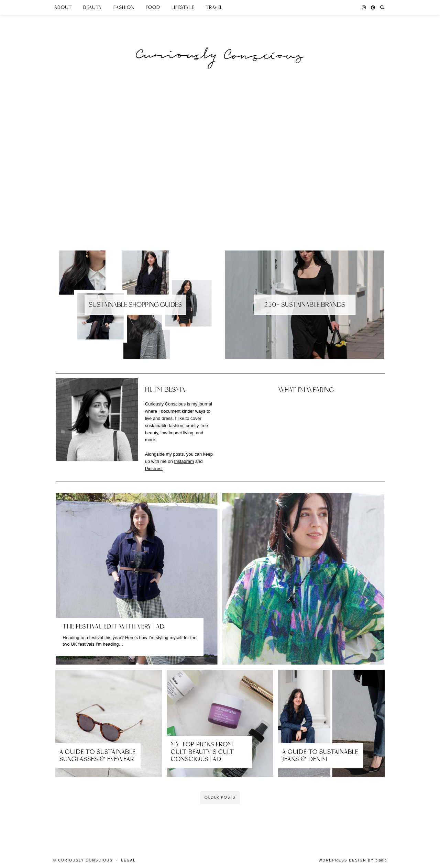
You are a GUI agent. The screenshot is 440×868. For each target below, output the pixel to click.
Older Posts (220, 797)
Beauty (93, 7)
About (63, 7)
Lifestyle (183, 7)
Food (153, 7)
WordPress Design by (353, 860)
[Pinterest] (373, 8)
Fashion (124, 7)
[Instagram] (364, 8)
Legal (128, 860)
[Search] (382, 8)
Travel (214, 7)
